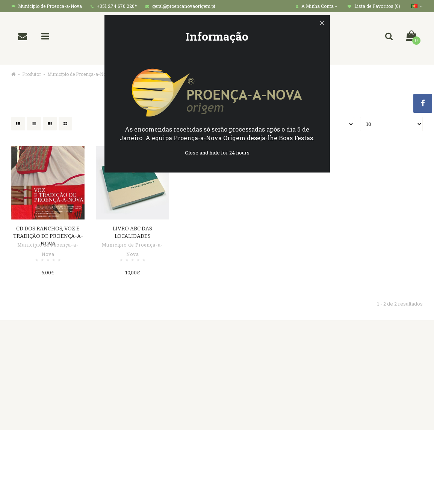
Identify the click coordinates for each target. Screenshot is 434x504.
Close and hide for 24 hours (217, 153)
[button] (322, 23)
